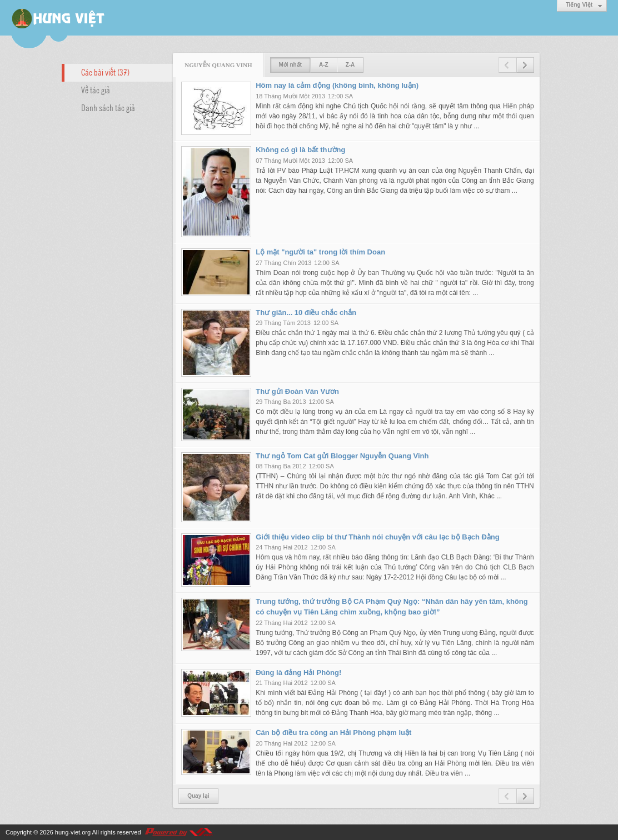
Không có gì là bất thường (300, 150)
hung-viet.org (73, 832)
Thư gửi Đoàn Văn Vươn (297, 391)
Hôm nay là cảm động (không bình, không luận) (337, 85)
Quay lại (198, 796)
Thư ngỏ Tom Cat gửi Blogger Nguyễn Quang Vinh (342, 456)
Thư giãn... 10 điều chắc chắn (306, 312)
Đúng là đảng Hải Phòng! (298, 672)
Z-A (350, 65)
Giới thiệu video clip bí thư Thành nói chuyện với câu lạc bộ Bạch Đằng (378, 537)
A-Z (324, 65)
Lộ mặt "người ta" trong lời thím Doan (320, 252)
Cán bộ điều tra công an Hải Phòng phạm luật (333, 732)
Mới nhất (290, 65)
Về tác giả (96, 89)
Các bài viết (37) (105, 72)
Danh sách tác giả (108, 107)
